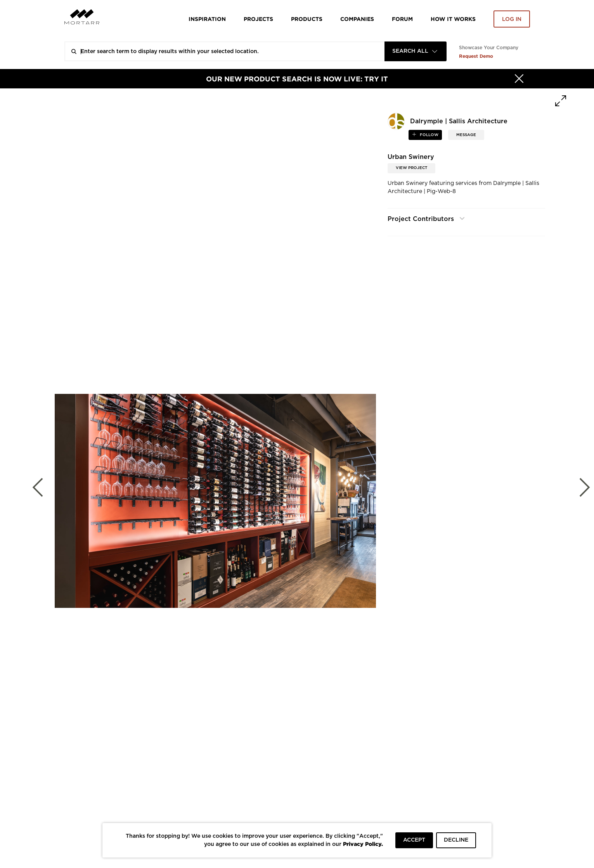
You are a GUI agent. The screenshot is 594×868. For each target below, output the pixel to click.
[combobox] (416, 51)
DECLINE (456, 840)
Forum (402, 19)
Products (307, 19)
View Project (411, 168)
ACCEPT (414, 840)
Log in (512, 19)
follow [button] (429, 135)
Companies (357, 19)
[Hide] (519, 79)
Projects (258, 19)
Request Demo (476, 56)
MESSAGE (466, 135)
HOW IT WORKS (453, 19)
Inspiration (207, 19)
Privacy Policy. (363, 844)
